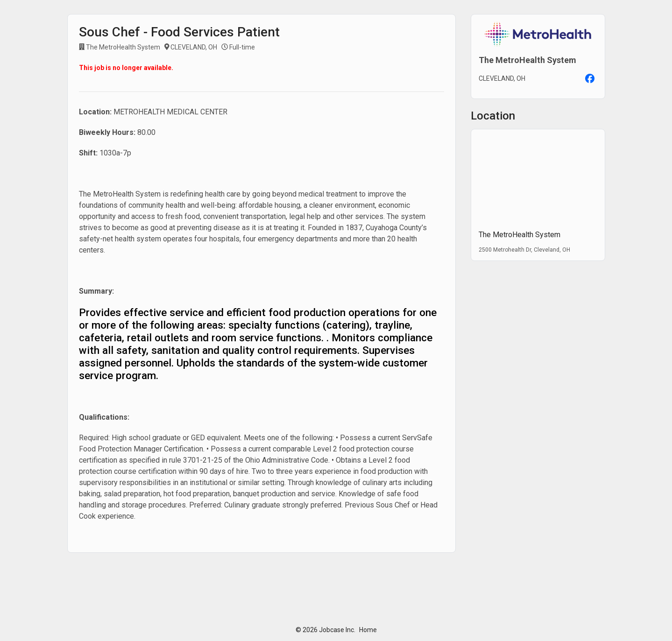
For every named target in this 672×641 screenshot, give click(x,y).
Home (368, 630)
